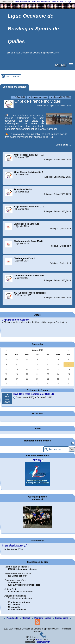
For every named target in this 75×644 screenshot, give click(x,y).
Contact (25, 618)
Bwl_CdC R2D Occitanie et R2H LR (34, 394)
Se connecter (13, 76)
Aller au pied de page (62, 2)
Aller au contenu (22, 2)
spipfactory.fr (43, 642)
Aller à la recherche (41, 2)
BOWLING (19, 97)
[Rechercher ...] (56, 449)
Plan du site (11, 618)
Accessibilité (7, 2)
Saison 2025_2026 (60, 97)
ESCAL (39, 640)
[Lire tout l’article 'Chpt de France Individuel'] (63, 145)
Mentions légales (42, 618)
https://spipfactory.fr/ (15, 546)
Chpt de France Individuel (38, 101)
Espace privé (61, 618)
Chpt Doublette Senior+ (16, 320)
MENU (61, 65)
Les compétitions (38, 97)
